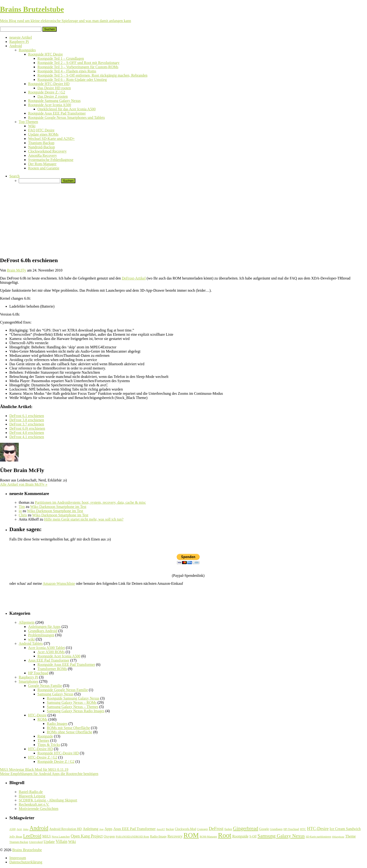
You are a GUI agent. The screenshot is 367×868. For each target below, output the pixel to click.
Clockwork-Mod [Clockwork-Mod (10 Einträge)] (185, 829)
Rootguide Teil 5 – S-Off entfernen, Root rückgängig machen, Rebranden (92, 75)
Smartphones (29, 681)
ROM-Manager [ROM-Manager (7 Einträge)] (208, 837)
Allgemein (27, 622)
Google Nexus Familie (45, 686)
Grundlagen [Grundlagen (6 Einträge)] (276, 829)
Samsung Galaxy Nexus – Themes (73, 707)
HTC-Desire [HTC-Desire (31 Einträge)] (318, 829)
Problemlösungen (41, 635)
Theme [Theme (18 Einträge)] (350, 836)
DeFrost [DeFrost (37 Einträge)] (216, 829)
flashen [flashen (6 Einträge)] (228, 829)
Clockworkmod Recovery (47, 151)
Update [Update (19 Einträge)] (49, 842)
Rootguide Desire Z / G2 (47, 92)
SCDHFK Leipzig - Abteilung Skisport (48, 800)
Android (16, 46)
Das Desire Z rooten (53, 96)
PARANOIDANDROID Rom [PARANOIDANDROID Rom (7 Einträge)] (132, 837)
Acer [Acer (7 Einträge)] (19, 829)
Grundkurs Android (43, 631)
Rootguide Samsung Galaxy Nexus (54, 101)
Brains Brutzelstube (27, 850)
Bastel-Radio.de (31, 792)
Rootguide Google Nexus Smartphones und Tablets (66, 117)
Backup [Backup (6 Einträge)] (170, 829)
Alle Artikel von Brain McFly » (24, 484)
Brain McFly (17, 270)
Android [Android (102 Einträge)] (39, 828)
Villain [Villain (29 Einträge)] (62, 842)
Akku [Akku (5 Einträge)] (26, 829)
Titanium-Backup (41, 143)
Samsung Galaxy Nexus (55, 694)
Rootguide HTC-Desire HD (49, 84)
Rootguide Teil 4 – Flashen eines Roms (67, 71)
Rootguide (45, 736)
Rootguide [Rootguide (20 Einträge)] (240, 836)
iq (20, 511)
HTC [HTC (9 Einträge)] (303, 829)
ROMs (42, 719)
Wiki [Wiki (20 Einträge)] (72, 842)
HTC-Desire (37, 715)
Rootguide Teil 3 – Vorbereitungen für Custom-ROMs (78, 67)
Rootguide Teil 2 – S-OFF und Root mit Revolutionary (79, 63)
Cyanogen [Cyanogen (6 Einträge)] (202, 829)
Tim (22, 507)
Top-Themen (28, 122)
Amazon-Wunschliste (59, 583)
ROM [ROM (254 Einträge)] (191, 835)
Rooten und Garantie (44, 168)
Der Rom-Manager (42, 164)
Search (15, 176)
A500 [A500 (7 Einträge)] (13, 829)
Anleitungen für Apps (44, 627)
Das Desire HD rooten (54, 88)
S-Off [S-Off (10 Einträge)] (253, 836)
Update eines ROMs (43, 134)
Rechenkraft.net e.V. (34, 804)
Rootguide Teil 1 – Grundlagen (61, 58)
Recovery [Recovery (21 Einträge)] (175, 836)
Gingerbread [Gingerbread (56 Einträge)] (246, 828)
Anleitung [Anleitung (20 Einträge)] (90, 829)
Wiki (32, 126)
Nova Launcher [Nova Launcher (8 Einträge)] (61, 837)
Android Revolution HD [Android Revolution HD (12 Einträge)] (65, 829)
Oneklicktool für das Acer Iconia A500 (66, 109)
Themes (43, 740)
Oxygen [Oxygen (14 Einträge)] (109, 836)
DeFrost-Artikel (134, 278)
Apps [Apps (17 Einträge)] (108, 829)
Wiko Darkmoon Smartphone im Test (58, 507)
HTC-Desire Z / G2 (43, 757)
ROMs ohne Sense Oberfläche (70, 732)
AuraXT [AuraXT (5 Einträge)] (161, 829)
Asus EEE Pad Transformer (49, 660)
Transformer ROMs (52, 669)
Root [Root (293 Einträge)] (225, 835)
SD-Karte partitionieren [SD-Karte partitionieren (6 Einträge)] (318, 837)
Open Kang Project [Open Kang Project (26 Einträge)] (87, 836)
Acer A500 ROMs (51, 652)
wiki (31, 639)
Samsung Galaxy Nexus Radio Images (76, 711)
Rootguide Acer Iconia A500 (50, 105)
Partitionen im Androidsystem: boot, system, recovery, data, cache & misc (90, 502)
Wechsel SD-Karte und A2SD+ (51, 139)
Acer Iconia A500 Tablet (46, 648)
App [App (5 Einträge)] (101, 829)
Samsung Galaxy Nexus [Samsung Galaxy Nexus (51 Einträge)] (281, 836)
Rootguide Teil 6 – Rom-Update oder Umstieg (72, 80)
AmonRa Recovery (42, 155)
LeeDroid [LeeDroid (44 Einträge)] (32, 836)
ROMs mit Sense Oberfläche (68, 728)
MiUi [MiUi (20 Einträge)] (47, 836)
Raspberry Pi (19, 42)
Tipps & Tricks (49, 745)
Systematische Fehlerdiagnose (51, 160)
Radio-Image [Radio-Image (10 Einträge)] (158, 836)
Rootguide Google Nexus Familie (63, 690)
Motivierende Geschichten (39, 809)
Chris (23, 515)
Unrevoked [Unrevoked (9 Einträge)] (36, 842)
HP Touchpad (38, 673)
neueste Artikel (21, 37)
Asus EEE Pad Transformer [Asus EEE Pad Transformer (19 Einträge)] (134, 829)
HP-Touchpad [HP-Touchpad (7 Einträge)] (291, 829)
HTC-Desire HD (40, 749)
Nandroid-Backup (42, 147)
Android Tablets (31, 643)
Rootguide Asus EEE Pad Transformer (57, 113)
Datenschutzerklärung (26, 862)
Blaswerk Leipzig (32, 796)
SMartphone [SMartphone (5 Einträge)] (338, 837)
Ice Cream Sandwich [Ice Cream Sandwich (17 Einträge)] (345, 829)
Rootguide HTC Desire (45, 54)
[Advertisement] (183, 220)
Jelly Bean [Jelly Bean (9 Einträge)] (16, 836)
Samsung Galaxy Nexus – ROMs (72, 702)
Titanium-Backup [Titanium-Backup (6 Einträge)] (19, 842)
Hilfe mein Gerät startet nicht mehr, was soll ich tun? (84, 519)
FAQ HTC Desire (41, 130)
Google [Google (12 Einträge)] (264, 829)
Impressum (18, 858)
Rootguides (27, 50)
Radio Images (57, 724)
